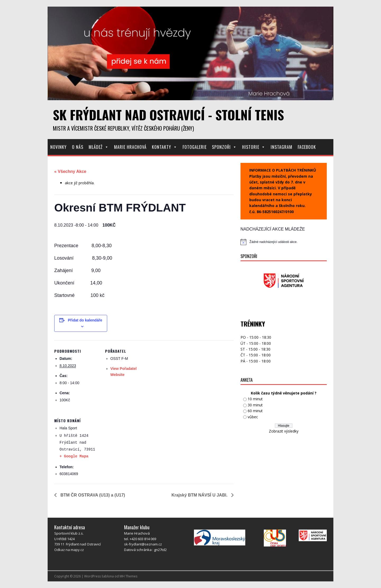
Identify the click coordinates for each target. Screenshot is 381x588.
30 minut (255, 405)
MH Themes (128, 576)
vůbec (253, 417)
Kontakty (165, 147)
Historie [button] (254, 147)
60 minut (255, 411)
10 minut (255, 399)
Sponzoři (224, 147)
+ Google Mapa (74, 456)
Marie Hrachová (130, 147)
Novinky (58, 147)
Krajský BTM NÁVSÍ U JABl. (200, 495)
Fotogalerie (195, 147)
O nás (78, 147)
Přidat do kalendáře (85, 320)
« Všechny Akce (70, 171)
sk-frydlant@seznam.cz (143, 544)
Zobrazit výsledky (284, 431)
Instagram (282, 147)
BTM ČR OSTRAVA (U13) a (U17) (92, 495)
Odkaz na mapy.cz (69, 550)
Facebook (307, 147)
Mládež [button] (99, 147)
